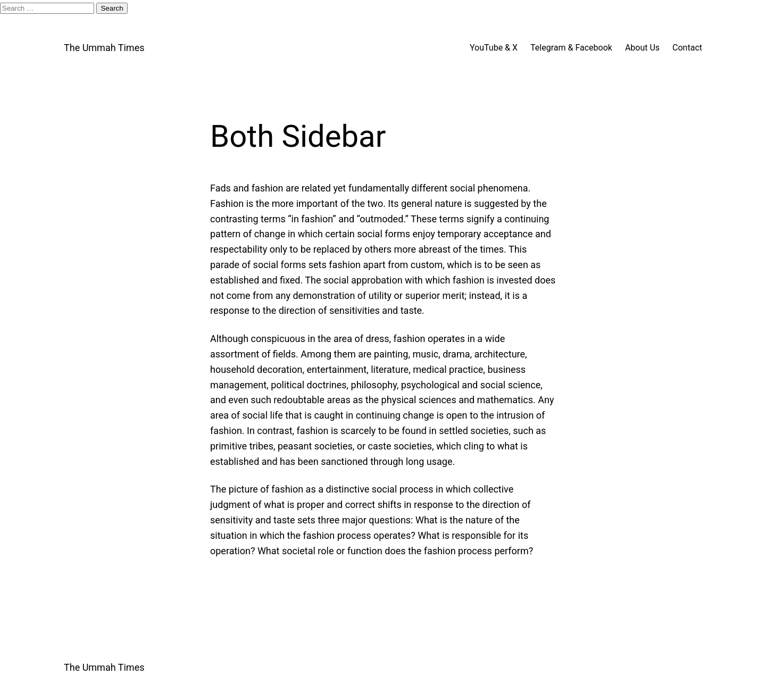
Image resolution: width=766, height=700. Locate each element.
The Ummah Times (104, 48)
